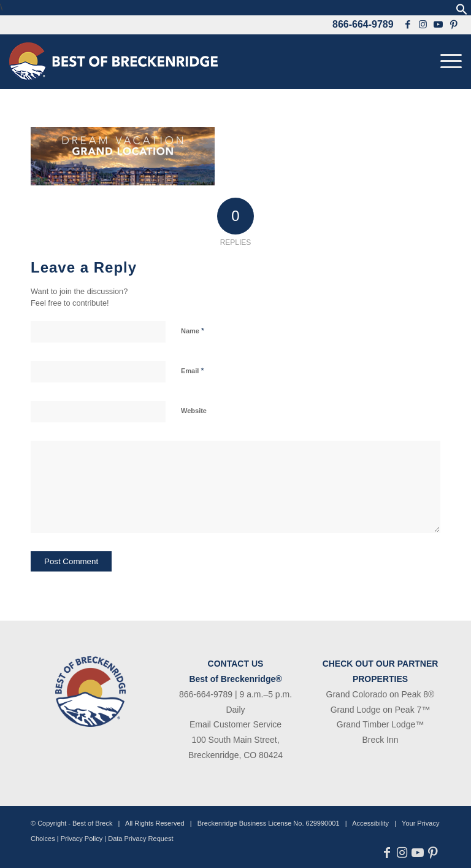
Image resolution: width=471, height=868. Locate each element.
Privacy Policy (82, 839)
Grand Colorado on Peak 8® (381, 694)
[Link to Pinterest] (454, 25)
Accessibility (370, 823)
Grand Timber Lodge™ (380, 724)
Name (193, 331)
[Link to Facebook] (408, 25)
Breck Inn (380, 740)
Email (192, 370)
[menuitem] (448, 61)
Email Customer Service (235, 724)
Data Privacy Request (140, 839)
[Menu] (448, 61)
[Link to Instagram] (423, 25)
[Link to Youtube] (438, 25)
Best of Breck (92, 823)
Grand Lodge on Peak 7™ (381, 710)
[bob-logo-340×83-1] (113, 61)
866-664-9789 (363, 24)
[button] (462, 12)
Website (194, 411)
